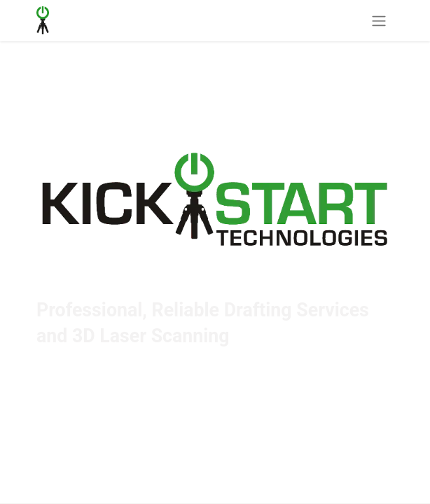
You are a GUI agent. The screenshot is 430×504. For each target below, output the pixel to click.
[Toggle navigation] (379, 21)
